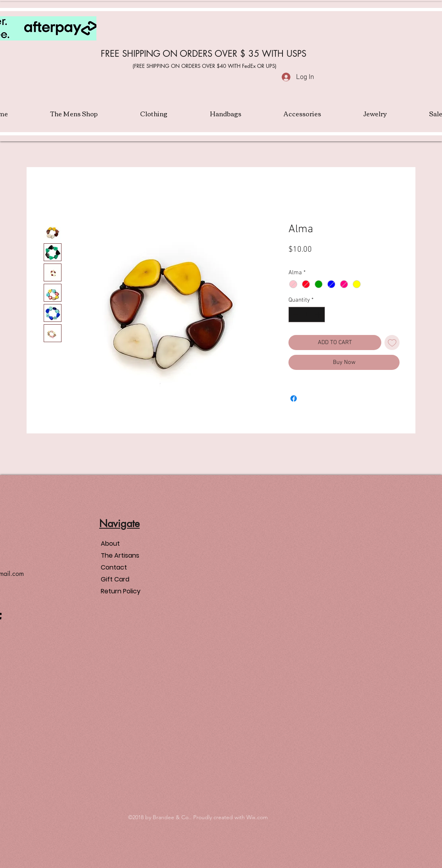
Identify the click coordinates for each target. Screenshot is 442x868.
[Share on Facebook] (294, 398)
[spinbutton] (307, 315)
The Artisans (120, 555)
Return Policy (121, 591)
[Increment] (319, 315)
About (110, 544)
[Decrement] (295, 315)
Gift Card (115, 579)
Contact (114, 567)
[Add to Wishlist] (392, 343)
